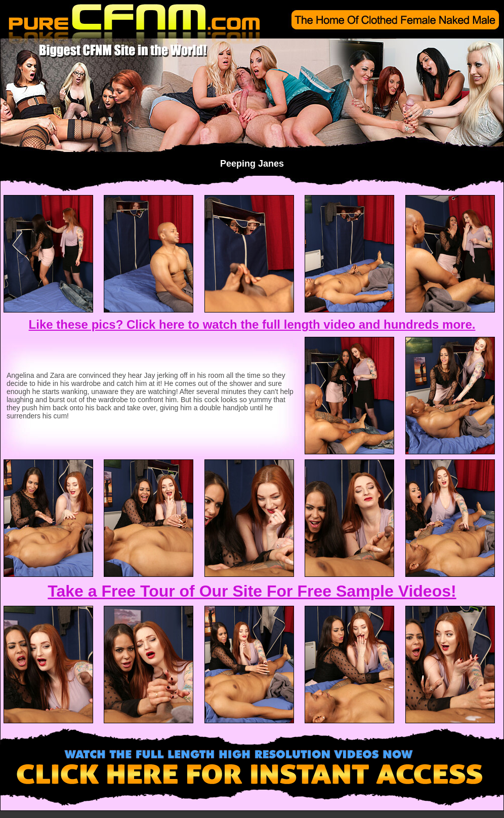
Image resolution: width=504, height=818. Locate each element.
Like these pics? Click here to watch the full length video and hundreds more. (252, 324)
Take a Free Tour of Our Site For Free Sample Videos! (252, 591)
